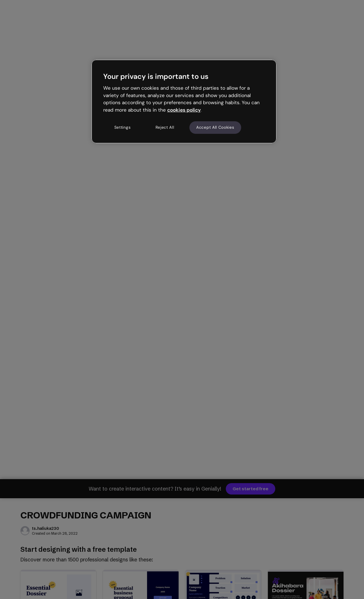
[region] (184, 101)
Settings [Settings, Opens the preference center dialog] (123, 127)
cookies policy (184, 110)
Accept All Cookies (215, 127)
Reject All (165, 127)
